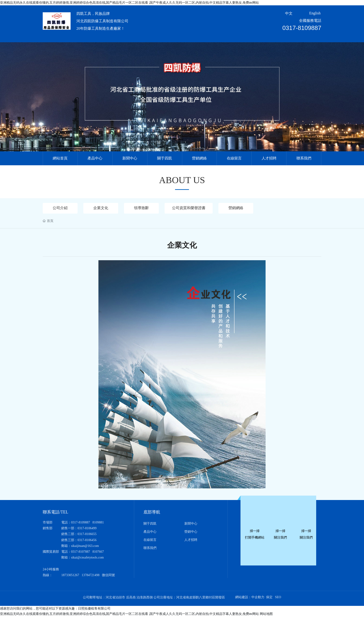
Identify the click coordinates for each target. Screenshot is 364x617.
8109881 (98, 523)
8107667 (98, 552)
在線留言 (150, 540)
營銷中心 (191, 532)
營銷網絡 (237, 208)
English (315, 13)
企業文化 (101, 208)
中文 (289, 13)
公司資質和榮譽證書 (189, 208)
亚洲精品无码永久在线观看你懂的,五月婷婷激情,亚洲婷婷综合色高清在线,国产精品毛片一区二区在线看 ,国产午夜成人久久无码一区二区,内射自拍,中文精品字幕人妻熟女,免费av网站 (129, 3)
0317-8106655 (87, 534)
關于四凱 (150, 524)
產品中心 (150, 532)
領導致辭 (141, 208)
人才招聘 (191, 540)
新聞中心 (191, 524)
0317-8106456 (87, 540)
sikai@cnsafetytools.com (87, 558)
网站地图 (266, 614)
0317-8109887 (302, 28)
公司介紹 (60, 208)
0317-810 (77, 552)
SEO (278, 597)
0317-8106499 (87, 529)
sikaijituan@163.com (85, 546)
